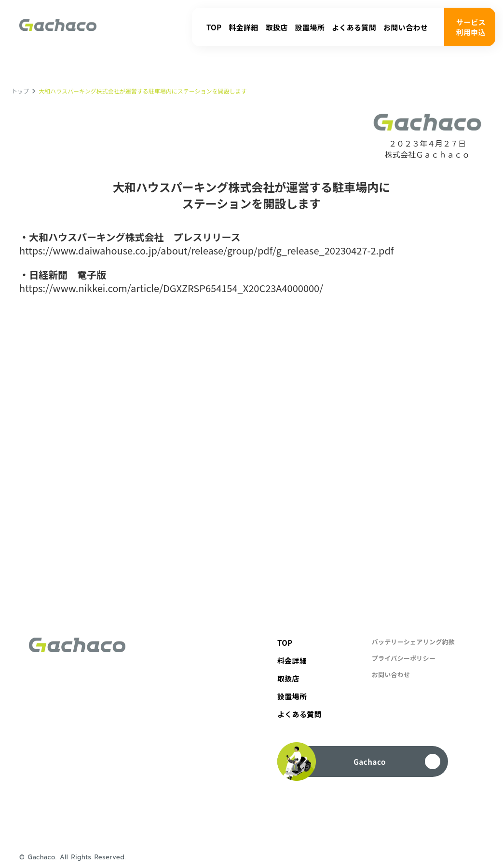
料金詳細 (243, 27)
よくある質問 (354, 27)
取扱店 (277, 27)
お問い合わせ (406, 27)
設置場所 (310, 27)
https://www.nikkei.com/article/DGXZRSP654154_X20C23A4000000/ (171, 288)
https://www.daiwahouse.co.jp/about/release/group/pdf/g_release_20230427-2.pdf (206, 251)
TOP (214, 27)
